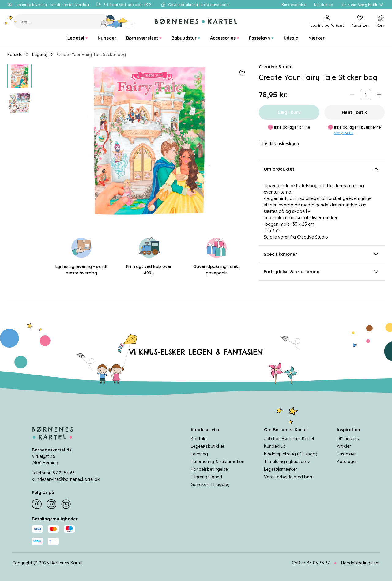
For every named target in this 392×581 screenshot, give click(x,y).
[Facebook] (37, 504)
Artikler (344, 446)
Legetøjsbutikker (208, 446)
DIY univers (348, 439)
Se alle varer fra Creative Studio (296, 237)
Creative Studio (276, 67)
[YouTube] (66, 504)
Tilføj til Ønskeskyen (279, 144)
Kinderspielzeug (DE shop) (291, 454)
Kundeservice (206, 430)
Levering (199, 454)
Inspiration (349, 430)
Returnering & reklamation (218, 462)
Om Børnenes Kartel (286, 430)
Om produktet (322, 169)
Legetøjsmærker (281, 469)
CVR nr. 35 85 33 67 (311, 563)
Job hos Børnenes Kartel (289, 439)
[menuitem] (78, 38)
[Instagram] (51, 504)
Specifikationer (322, 254)
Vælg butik (344, 133)
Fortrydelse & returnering (322, 272)
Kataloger (347, 462)
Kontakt (199, 439)
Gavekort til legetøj (210, 485)
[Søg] (118, 21)
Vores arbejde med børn (289, 477)
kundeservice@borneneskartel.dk (66, 479)
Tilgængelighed (206, 477)
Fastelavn (347, 454)
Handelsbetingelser (210, 469)
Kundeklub (275, 446)
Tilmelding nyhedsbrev (287, 462)
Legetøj (40, 55)
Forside (15, 55)
